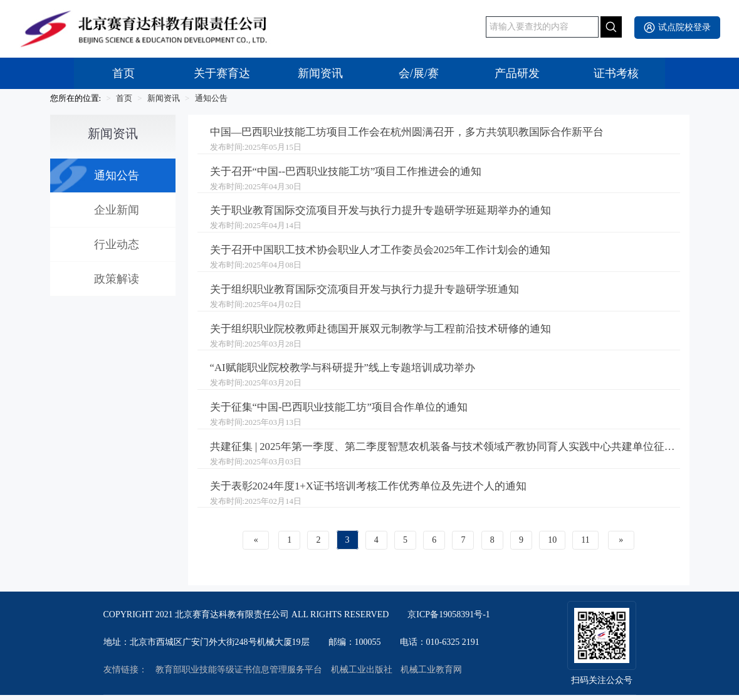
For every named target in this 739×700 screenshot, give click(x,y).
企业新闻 (117, 210)
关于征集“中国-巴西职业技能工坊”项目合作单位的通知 (346, 412)
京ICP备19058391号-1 (448, 620)
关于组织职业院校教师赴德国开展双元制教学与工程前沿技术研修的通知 (390, 332)
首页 (123, 73)
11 (585, 545)
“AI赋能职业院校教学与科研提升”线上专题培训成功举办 (350, 372)
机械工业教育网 (431, 675)
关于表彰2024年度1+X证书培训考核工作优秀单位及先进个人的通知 (377, 491)
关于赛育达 (222, 73)
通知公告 (211, 98)
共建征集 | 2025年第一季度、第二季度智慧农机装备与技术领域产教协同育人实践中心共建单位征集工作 (445, 451)
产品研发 (517, 73)
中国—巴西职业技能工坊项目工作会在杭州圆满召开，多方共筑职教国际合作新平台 (419, 133)
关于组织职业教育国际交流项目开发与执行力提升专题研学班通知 (374, 292)
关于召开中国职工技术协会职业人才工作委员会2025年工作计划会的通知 (390, 253)
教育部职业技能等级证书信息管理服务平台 (239, 675)
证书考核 (616, 73)
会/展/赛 (419, 73)
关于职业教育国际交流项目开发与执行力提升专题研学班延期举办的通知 (390, 212)
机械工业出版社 (362, 675)
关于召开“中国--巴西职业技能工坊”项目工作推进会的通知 (354, 173)
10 (552, 545)
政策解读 (117, 279)
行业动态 (117, 244)
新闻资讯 (320, 73)
